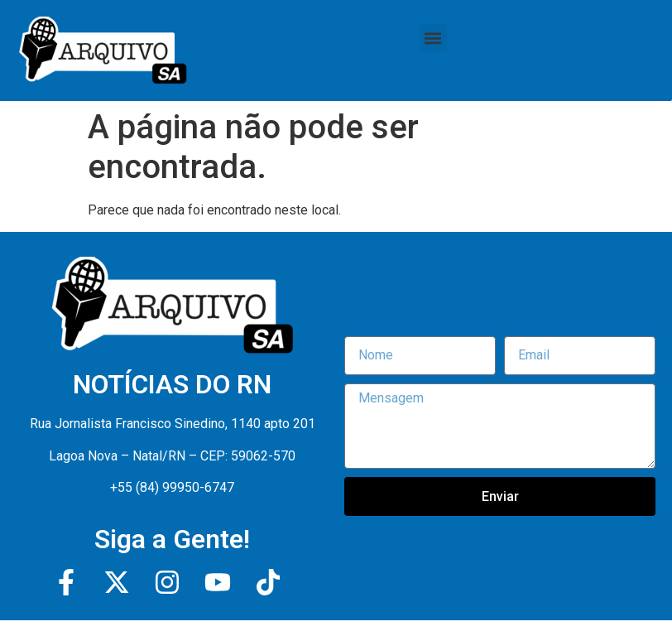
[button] (433, 38)
